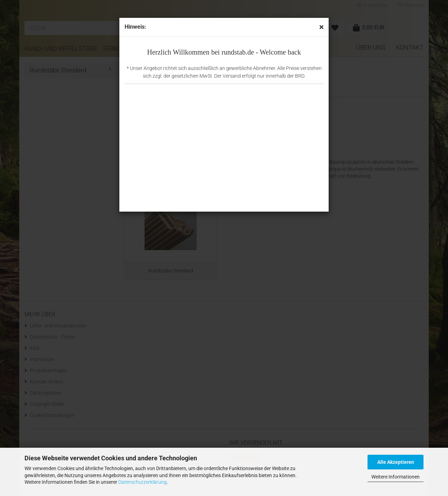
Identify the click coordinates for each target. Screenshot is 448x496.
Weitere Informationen (395, 477)
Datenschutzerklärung (142, 482)
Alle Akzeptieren (396, 462)
